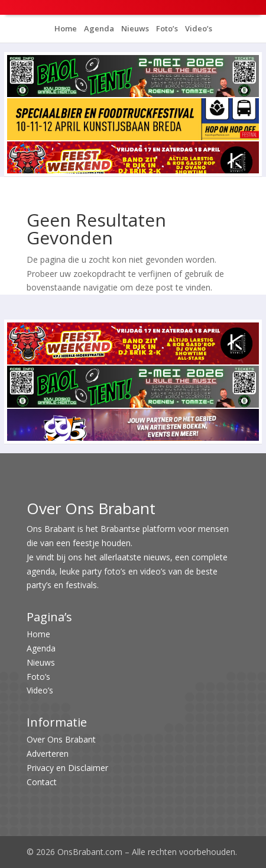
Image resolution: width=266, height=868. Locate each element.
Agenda (98, 28)
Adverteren (48, 754)
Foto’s (166, 28)
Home (66, 28)
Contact (42, 782)
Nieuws (134, 28)
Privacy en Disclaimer (67, 768)
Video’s (198, 28)
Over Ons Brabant (61, 739)
